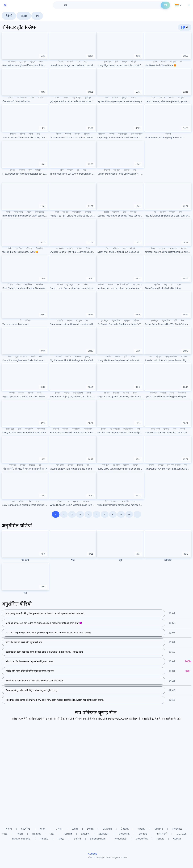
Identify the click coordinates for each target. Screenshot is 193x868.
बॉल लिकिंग (88, 429)
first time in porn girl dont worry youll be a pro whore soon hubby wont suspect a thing (48, 633)
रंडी (78, 170)
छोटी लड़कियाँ (40, 212)
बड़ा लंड (183, 248)
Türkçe (61, 839)
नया (37, 16)
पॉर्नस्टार (164, 62)
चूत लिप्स (116, 212)
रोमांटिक (13, 134)
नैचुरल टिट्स (77, 98)
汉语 (52, 834)
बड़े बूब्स (33, 62)
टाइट (41, 62)
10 (129, 514)
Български (104, 834)
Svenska (143, 834)
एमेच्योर (11, 98)
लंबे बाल (126, 465)
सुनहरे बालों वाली (123, 284)
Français (44, 839)
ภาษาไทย (26, 829)
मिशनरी (61, 62)
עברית (5, 834)
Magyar (141, 829)
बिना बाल (133, 212)
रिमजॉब (32, 465)
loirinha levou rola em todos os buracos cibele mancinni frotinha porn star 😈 (44, 623)
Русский (68, 834)
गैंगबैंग (57, 98)
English (77, 839)
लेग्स (138, 429)
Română (36, 834)
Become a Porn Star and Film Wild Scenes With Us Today (35, 681)
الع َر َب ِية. (181, 834)
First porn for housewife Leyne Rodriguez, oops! (30, 662)
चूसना (179, 284)
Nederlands (121, 839)
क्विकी (106, 212)
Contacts (93, 854)
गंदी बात (65, 212)
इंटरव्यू (87, 357)
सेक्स (155, 62)
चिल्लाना (116, 393)
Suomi (75, 829)
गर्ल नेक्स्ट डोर (22, 98)
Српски (177, 839)
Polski (20, 834)
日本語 (59, 829)
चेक (174, 429)
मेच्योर (135, 393)
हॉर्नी (116, 62)
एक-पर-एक (173, 248)
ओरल (86, 284)
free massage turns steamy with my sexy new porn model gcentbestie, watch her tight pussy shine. (55, 700)
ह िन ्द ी (162, 834)
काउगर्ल (70, 62)
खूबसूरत (124, 98)
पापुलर (24, 16)
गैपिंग (78, 62)
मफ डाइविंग (29, 429)
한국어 (43, 829)
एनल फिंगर (28, 284)
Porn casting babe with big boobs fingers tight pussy (32, 691)
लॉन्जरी (40, 98)
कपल (38, 134)
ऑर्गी (41, 357)
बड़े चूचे (134, 62)
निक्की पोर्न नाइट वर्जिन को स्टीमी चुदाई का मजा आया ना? (30, 671)
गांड (181, 62)
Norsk (9, 829)
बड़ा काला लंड (138, 284)
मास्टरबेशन (40, 284)
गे (20, 320)
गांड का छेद (12, 62)
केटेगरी (9, 16)
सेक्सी (31, 501)
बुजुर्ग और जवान (137, 134)
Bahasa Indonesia (21, 839)
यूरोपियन (157, 284)
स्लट (134, 501)
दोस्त (86, 62)
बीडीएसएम (182, 393)
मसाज (133, 98)
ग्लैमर (31, 134)
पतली (8, 212)
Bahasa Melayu (98, 839)
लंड (155, 212)
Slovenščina (142, 839)
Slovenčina (124, 834)
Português (177, 829)
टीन (180, 212)
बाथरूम (60, 284)
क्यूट (166, 284)
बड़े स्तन (171, 98)
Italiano (160, 839)
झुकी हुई (88, 98)
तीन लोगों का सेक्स (174, 465)
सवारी (33, 357)
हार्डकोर (38, 170)
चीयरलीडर (102, 134)
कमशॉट (12, 170)
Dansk (90, 829)
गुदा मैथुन (23, 62)
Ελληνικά (107, 829)
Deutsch (159, 829)
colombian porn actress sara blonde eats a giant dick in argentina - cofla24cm (44, 652)
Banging (39, 248)
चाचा (79, 284)
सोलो (154, 98)
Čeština (125, 829)
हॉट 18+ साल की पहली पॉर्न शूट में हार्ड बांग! (24, 643)
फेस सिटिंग (60, 465)
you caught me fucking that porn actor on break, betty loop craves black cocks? (45, 614)
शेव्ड (135, 170)
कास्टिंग (68, 357)
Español (85, 834)
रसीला (29, 212)
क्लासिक (65, 429)
